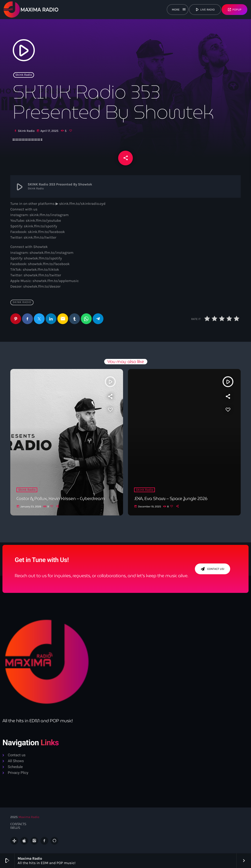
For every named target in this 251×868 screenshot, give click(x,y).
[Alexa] (54, 841)
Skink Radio (24, 75)
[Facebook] (44, 841)
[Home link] (31, 10)
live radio (205, 10)
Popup (234, 10)
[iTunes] (24, 841)
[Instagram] (34, 841)
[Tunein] (14, 841)
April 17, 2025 (48, 131)
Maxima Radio (29, 817)
